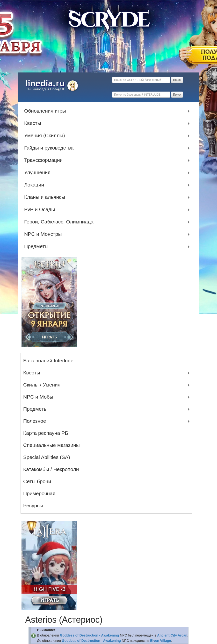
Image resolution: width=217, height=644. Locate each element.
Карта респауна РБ (46, 433)
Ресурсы (33, 505)
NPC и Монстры (44, 234)
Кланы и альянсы (46, 197)
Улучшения (39, 172)
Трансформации (45, 160)
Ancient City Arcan (172, 635)
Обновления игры (46, 111)
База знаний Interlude (48, 361)
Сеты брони (37, 481)
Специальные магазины (51, 445)
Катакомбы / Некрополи (51, 469)
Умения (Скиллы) (46, 136)
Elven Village (160, 641)
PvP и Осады (41, 209)
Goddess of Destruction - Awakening (89, 635)
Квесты (34, 123)
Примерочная (39, 493)
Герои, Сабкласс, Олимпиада (60, 222)
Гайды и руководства (50, 148)
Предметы (37, 246)
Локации (35, 185)
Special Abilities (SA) (47, 457)
